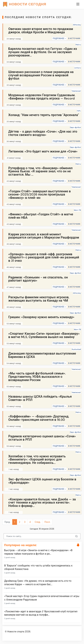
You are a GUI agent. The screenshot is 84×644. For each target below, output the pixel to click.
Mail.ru (78, 45)
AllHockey (77, 25)
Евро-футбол (75, 127)
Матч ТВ (77, 210)
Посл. (47, 522)
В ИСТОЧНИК (74, 38)
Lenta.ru (78, 68)
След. (38, 522)
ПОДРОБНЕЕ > (59, 38)
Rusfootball (76, 349)
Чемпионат (76, 91)
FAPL (79, 111)
